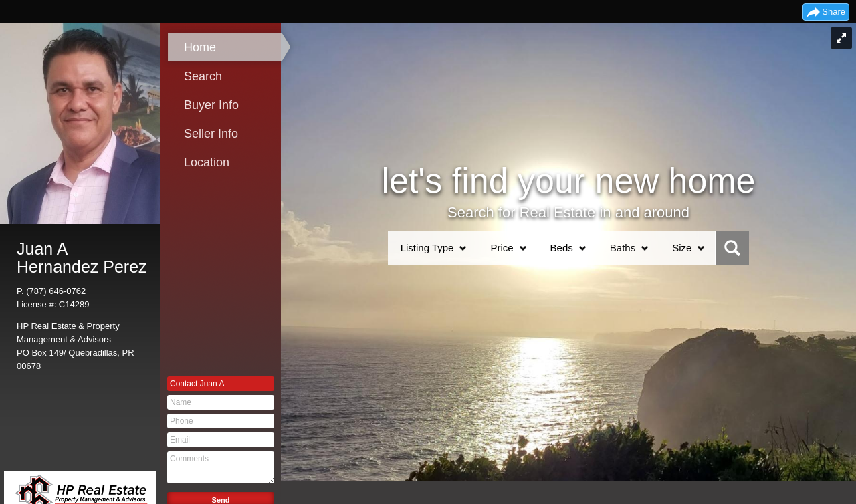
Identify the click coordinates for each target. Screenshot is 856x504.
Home (200, 47)
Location (207, 162)
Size (682, 248)
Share (834, 12)
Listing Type (427, 248)
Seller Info (211, 134)
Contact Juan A (197, 384)
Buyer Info (211, 105)
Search (203, 76)
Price (502, 248)
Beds (562, 248)
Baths (623, 248)
